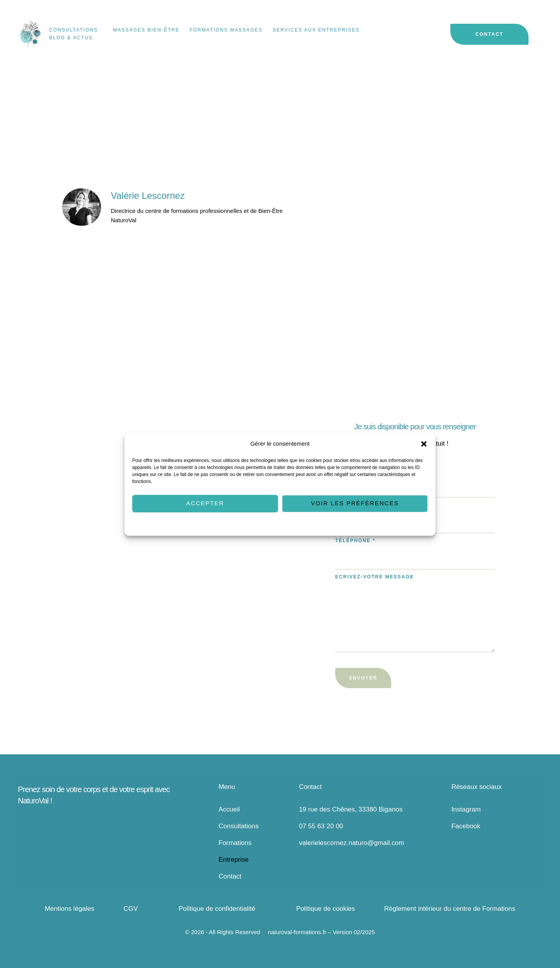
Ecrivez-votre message (375, 577)
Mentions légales (70, 909)
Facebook (466, 826)
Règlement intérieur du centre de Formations (450, 909)
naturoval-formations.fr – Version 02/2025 (321, 932)
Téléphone (355, 541)
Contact (230, 876)
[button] (424, 444)
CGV (130, 909)
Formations (235, 843)
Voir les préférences (355, 503)
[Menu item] (76, 30)
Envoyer (363, 678)
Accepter (205, 503)
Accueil (229, 809)
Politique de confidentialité (301, 524)
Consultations (239, 826)
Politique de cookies (249, 524)
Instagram (466, 809)
